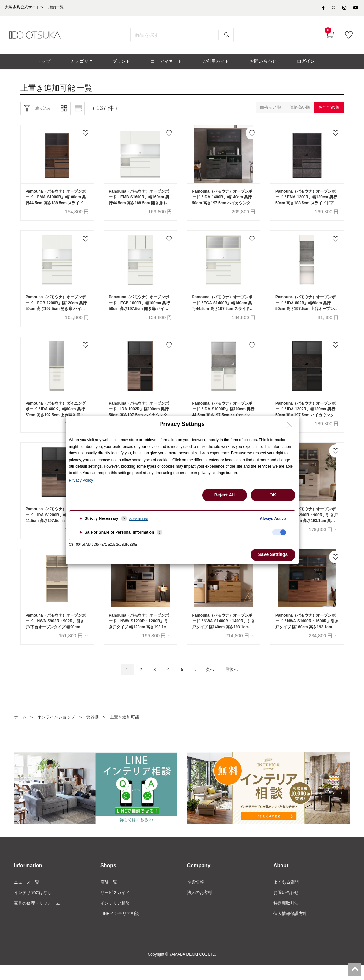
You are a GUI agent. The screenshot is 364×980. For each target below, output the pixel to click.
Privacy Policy (81, 480)
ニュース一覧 (28, 896)
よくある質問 (287, 896)
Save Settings (273, 554)
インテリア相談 (116, 918)
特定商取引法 (287, 918)
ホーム (21, 730)
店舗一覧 (109, 896)
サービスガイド (116, 907)
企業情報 (196, 896)
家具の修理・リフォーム (39, 918)
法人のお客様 (201, 907)
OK (273, 495)
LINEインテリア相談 (121, 929)
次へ (212, 682)
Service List (139, 519)
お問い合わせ (287, 907)
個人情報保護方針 (292, 929)
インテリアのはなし (34, 907)
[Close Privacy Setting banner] (290, 425)
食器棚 (97, 730)
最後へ (237, 682)
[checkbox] (279, 532)
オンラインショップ (59, 730)
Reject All (224, 495)
